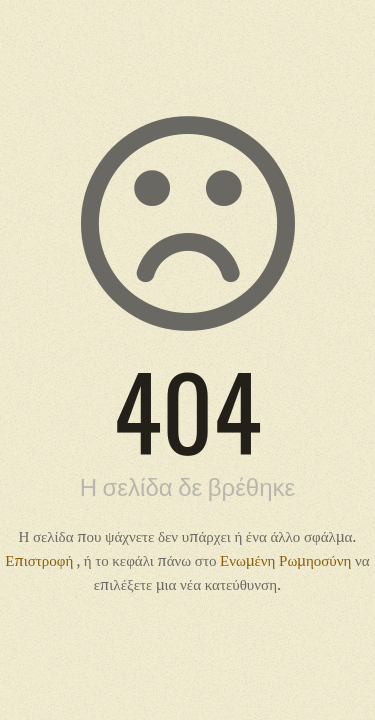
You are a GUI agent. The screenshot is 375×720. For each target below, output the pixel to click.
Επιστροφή (40, 560)
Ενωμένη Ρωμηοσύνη (287, 560)
